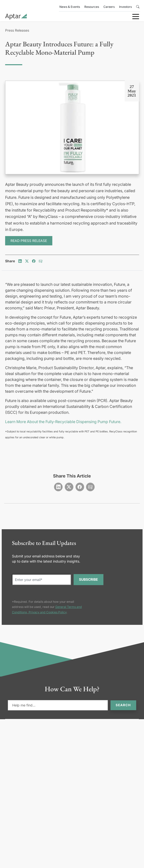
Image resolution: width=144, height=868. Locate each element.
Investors (125, 7)
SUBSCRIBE (89, 579)
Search (123, 705)
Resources (92, 7)
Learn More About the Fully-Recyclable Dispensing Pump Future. (63, 422)
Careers (109, 7)
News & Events (70, 7)
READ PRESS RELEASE (29, 241)
